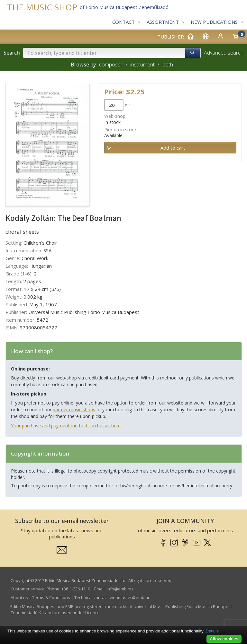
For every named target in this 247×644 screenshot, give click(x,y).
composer (111, 65)
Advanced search (224, 53)
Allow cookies (224, 639)
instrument (142, 65)
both (168, 65)
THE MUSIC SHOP (42, 7)
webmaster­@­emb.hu (130, 597)
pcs (128, 105)
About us (19, 597)
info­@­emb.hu (120, 589)
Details (212, 631)
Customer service (28, 589)
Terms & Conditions (51, 597)
